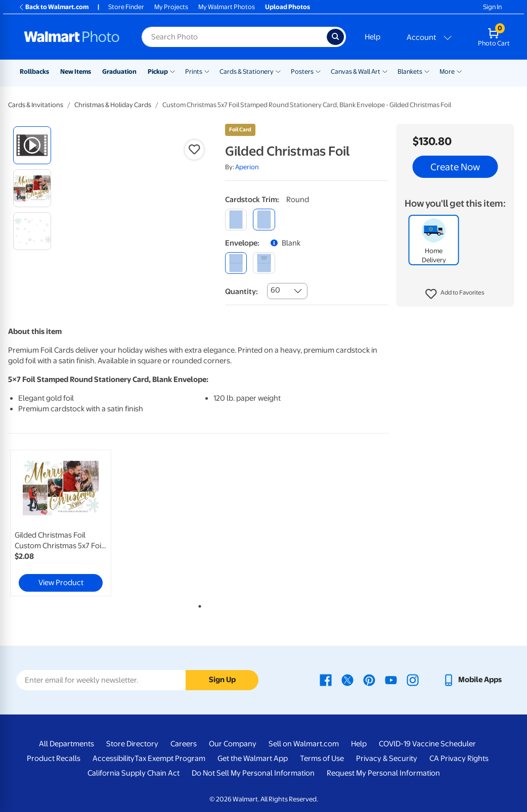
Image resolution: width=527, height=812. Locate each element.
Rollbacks (34, 71)
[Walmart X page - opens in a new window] (347, 680)
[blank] (236, 263)
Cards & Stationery (247, 71)
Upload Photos (288, 7)
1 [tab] (198, 604)
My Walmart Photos (227, 7)
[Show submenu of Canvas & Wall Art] (385, 71)
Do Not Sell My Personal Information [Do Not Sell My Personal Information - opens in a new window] (253, 773)
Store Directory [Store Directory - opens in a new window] (132, 744)
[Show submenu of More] (459, 71)
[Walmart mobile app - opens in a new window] (472, 680)
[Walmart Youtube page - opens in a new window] (391, 680)
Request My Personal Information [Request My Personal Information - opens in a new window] (383, 773)
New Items (76, 71)
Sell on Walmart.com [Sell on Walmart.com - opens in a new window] (304, 744)
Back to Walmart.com (53, 7)
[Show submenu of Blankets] (427, 71)
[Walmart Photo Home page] (72, 37)
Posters (302, 71)
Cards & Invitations (36, 105)
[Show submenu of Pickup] (172, 71)
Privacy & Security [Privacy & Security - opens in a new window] (387, 758)
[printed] (264, 263)
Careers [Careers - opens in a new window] (184, 744)
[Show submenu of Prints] (207, 71)
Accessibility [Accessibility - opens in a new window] (114, 758)
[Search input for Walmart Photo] (234, 37)
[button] (455, 294)
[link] (61, 523)
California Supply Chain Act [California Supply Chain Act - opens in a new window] (134, 773)
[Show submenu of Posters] (318, 71)
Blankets (410, 71)
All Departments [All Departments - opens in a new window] (67, 744)
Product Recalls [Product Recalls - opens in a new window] (54, 758)
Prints (194, 71)
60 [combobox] (275, 290)
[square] (236, 220)
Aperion (247, 167)
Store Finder (126, 7)
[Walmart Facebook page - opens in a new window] (326, 680)
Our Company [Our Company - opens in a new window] (233, 744)
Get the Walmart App (253, 758)
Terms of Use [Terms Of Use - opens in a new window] (322, 758)
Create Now (455, 167)
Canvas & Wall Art (356, 71)
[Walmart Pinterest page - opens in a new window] (369, 680)
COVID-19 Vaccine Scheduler (427, 744)
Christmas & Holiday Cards (113, 105)
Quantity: (241, 292)
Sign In (492, 7)
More (447, 71)
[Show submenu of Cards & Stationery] (278, 71)
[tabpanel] (72, 523)
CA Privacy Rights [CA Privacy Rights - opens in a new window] (459, 758)
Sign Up (222, 680)
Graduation (119, 71)
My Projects (171, 7)
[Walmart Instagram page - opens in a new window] (413, 680)
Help (372, 37)
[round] (264, 220)
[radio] (32, 145)
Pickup (158, 71)
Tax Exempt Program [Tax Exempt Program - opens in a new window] (170, 758)
